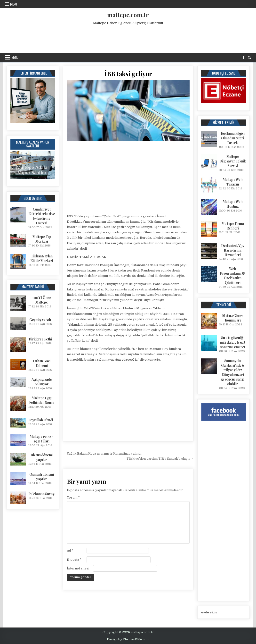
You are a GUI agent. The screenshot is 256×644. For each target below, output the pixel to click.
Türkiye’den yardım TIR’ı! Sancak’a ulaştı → (160, 459)
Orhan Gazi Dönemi (42, 363)
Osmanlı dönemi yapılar (42, 477)
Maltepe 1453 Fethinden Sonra (42, 400)
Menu (14, 4)
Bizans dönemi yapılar (42, 457)
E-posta (74, 560)
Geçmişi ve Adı (40, 320)
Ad (70, 551)
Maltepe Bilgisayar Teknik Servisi (233, 161)
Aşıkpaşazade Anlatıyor (42, 382)
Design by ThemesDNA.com (128, 639)
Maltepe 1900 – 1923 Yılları (42, 439)
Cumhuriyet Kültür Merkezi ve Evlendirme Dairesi (42, 216)
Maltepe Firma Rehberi (233, 226)
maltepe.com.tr (128, 15)
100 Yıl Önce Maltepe (42, 300)
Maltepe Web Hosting (233, 204)
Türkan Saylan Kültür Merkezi (42, 258)
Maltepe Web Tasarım (233, 182)
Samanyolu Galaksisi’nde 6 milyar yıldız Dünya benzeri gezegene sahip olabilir (233, 372)
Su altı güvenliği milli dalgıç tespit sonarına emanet (233, 342)
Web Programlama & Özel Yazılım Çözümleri (233, 276)
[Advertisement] (128, 38)
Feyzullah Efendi (41, 420)
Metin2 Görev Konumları (232, 318)
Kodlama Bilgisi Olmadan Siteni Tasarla (233, 138)
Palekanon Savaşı (41, 494)
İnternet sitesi (78, 568)
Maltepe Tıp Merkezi (42, 239)
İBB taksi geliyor (128, 74)
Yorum (73, 497)
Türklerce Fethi (40, 339)
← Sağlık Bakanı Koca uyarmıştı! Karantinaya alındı (102, 453)
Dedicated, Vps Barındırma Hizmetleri (233, 250)
